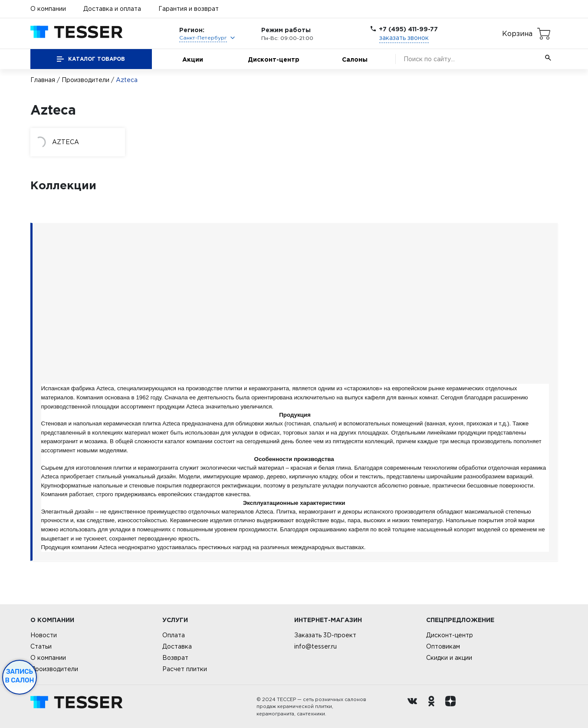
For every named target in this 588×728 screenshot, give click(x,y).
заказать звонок (404, 38)
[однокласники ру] (434, 707)
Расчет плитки (185, 669)
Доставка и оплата (112, 9)
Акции (193, 59)
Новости (44, 635)
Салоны (355, 59)
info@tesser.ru (315, 646)
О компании (48, 9)
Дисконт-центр (274, 59)
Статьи (41, 646)
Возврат (175, 658)
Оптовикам (443, 646)
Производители (85, 80)
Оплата (174, 635)
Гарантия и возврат (189, 9)
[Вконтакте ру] (414, 707)
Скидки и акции (449, 658)
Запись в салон (20, 676)
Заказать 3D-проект (325, 635)
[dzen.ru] (453, 707)
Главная (43, 80)
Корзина (517, 33)
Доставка (177, 646)
